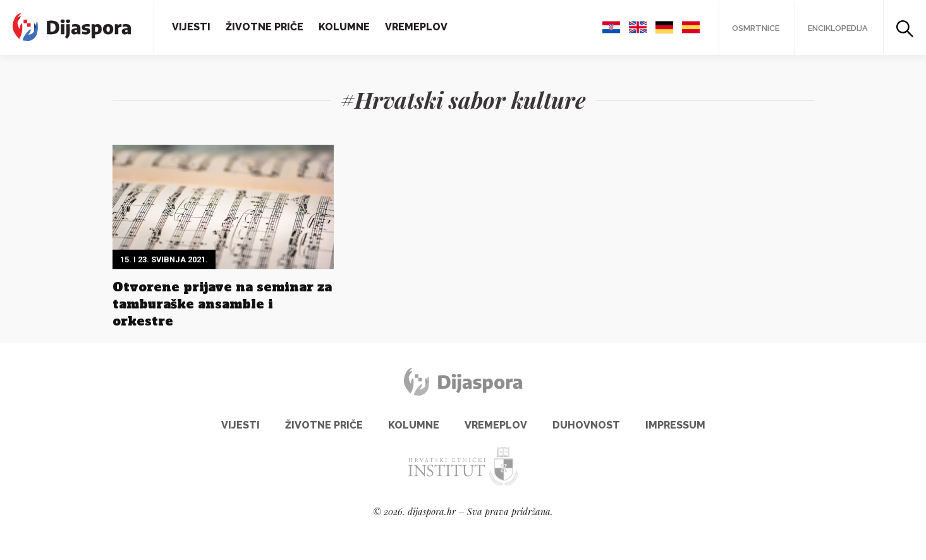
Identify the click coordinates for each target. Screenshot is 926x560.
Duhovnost (586, 425)
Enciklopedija (838, 28)
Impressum (675, 425)
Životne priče (265, 27)
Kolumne (344, 27)
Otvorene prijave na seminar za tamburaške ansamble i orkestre (222, 304)
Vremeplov (416, 27)
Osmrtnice (756, 28)
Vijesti (191, 27)
